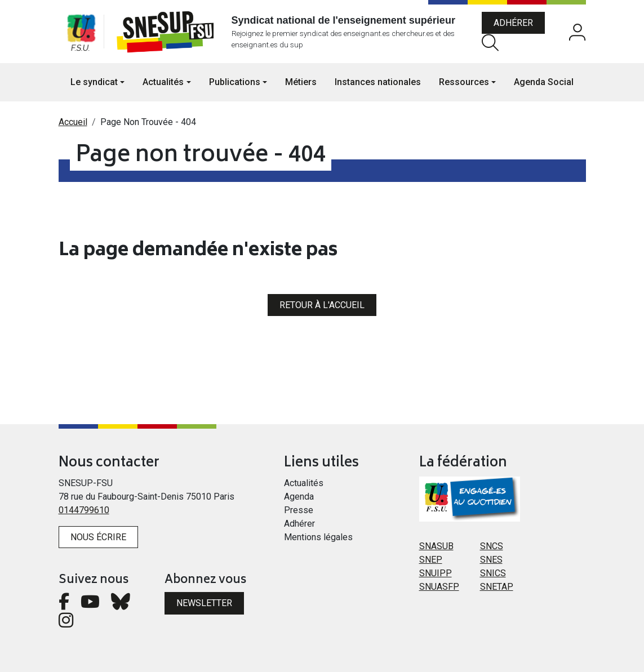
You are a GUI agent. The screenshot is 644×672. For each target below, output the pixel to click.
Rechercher (490, 43)
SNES (491, 560)
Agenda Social (544, 82)
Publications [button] (235, 82)
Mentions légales (318, 537)
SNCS (492, 546)
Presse (299, 510)
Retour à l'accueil (322, 305)
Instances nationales (378, 82)
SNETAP (497, 587)
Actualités (304, 483)
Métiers (301, 82)
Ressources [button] (464, 82)
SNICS (493, 573)
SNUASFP (439, 587)
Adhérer (513, 23)
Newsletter (204, 603)
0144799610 (84, 510)
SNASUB (436, 546)
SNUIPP (436, 573)
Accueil (73, 122)
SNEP (431, 560)
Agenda (299, 497)
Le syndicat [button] (94, 82)
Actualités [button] (163, 82)
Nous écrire (98, 537)
